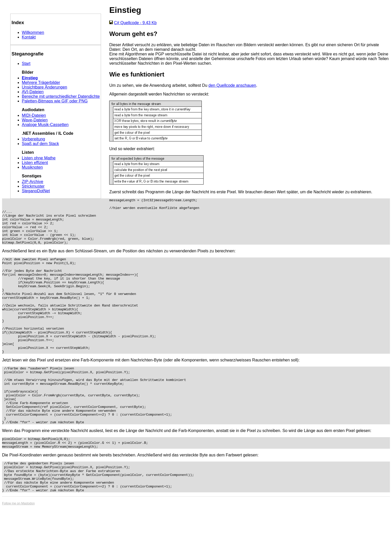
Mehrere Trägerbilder (41, 83)
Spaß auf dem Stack (40, 144)
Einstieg (30, 78)
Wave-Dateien (35, 120)
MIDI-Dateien (34, 115)
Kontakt (29, 37)
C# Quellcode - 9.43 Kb (135, 23)
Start (26, 64)
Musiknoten (32, 167)
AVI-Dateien (33, 92)
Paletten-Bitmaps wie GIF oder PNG (55, 101)
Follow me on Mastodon (18, 552)
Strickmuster (33, 186)
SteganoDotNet (36, 191)
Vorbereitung (33, 139)
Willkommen (33, 32)
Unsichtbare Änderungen (44, 87)
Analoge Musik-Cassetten (45, 125)
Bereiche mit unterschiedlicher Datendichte (61, 96)
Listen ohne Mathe (39, 158)
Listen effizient (35, 163)
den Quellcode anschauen (232, 85)
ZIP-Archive (33, 182)
